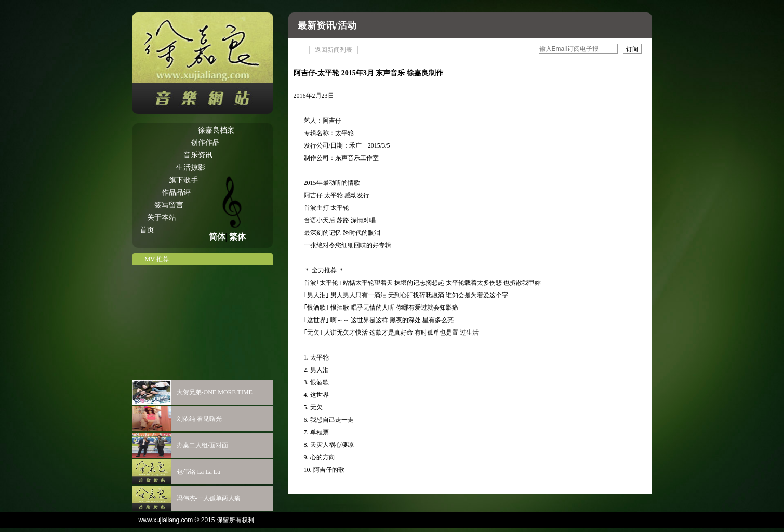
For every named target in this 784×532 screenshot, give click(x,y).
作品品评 (176, 192)
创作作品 (205, 143)
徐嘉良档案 (216, 130)
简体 (217, 237)
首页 (147, 230)
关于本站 (162, 217)
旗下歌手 (183, 180)
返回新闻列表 (334, 50)
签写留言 (169, 205)
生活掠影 (191, 168)
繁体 (237, 237)
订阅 (632, 49)
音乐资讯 (198, 155)
